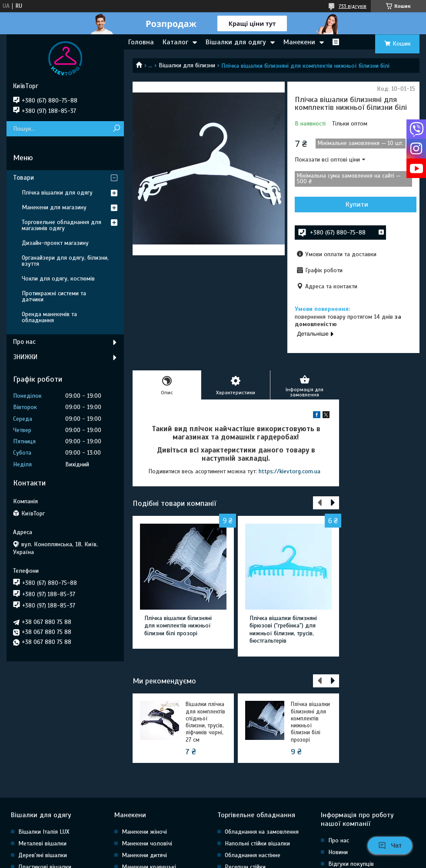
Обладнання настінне (253, 855)
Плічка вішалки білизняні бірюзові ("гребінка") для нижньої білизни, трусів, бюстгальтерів (283, 630)
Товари (23, 178)
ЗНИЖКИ (25, 357)
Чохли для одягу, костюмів (58, 279)
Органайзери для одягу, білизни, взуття (65, 261)
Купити (357, 205)
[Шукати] (116, 129)
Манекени (299, 42)
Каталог (175, 42)
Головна (141, 42)
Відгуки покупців (351, 864)
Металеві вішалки (42, 843)
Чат (390, 845)
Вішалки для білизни (187, 65)
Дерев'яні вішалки (43, 855)
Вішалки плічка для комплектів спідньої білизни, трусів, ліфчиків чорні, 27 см (205, 722)
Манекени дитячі (144, 855)
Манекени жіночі (144, 832)
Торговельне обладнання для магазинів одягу (62, 225)
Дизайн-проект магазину (55, 243)
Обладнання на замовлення (262, 832)
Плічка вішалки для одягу (57, 193)
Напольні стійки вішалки (257, 843)
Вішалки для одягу (236, 42)
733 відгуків (353, 6)
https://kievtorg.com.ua (290, 471)
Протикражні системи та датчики (54, 296)
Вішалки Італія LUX (44, 832)
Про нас (24, 342)
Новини (338, 852)
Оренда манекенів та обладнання (49, 317)
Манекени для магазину (54, 207)
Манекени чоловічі (147, 843)
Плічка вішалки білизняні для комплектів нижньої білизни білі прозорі (178, 626)
